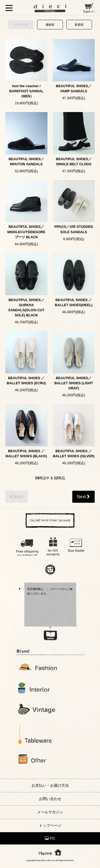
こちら (47, 589)
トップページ (50, 825)
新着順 (79, 25)
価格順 (50, 25)
